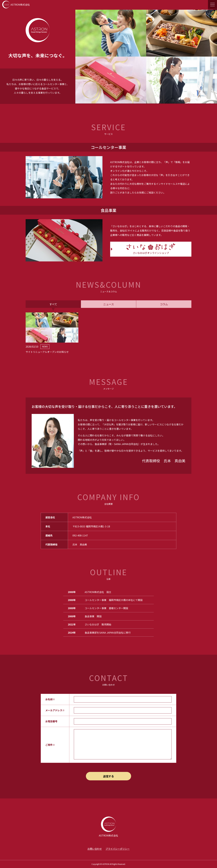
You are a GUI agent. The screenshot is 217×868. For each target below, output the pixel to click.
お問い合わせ (95, 849)
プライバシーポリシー (118, 849)
